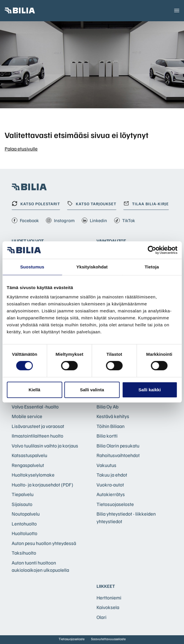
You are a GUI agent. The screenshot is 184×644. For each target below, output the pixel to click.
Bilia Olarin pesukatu (118, 446)
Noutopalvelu (26, 514)
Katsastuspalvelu (29, 455)
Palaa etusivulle (21, 149)
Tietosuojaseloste (115, 504)
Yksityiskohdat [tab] (92, 267)
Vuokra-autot (110, 485)
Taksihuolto (24, 553)
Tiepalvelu (23, 494)
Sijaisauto (22, 504)
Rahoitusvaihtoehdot (118, 455)
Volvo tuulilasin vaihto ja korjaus (45, 446)
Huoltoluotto (24, 533)
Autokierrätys (111, 494)
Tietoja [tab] (152, 267)
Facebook (25, 220)
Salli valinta (92, 390)
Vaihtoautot (111, 241)
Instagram (60, 220)
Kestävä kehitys (113, 416)
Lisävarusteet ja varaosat (38, 426)
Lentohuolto (24, 524)
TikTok (125, 220)
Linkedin (94, 220)
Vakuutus (106, 465)
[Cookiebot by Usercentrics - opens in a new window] (152, 250)
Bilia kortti (107, 436)
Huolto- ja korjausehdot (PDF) (42, 485)
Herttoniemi (109, 598)
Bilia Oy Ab (107, 407)
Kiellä (34, 390)
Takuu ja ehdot (112, 475)
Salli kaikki (150, 390)
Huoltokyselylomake (33, 475)
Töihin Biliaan (111, 426)
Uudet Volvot (28, 241)
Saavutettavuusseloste (108, 639)
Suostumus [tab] (32, 267)
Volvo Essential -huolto (35, 407)
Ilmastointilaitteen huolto (37, 436)
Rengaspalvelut (28, 465)
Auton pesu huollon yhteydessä (44, 543)
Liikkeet (106, 586)
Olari (101, 617)
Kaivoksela (108, 607)
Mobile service (27, 416)
